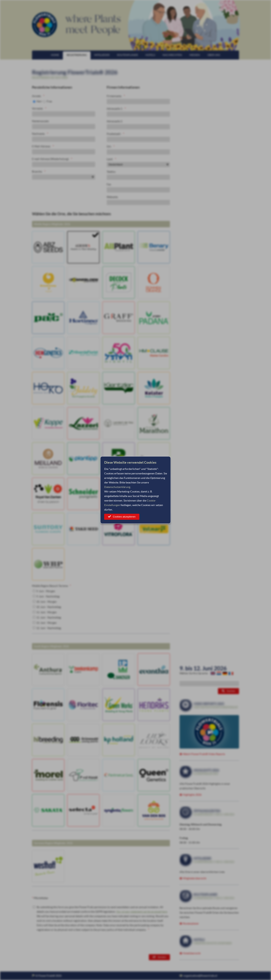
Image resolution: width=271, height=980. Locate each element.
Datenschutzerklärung (117, 487)
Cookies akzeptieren (124, 517)
